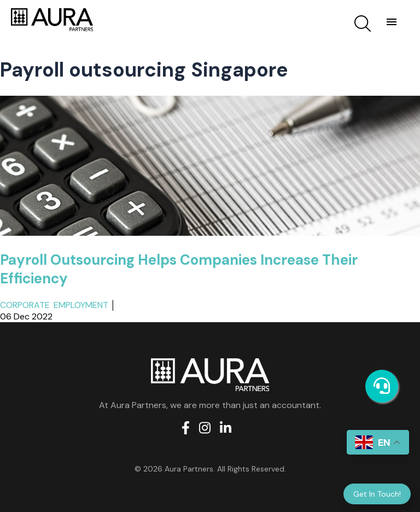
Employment (81, 305)
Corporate (25, 305)
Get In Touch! (377, 494)
